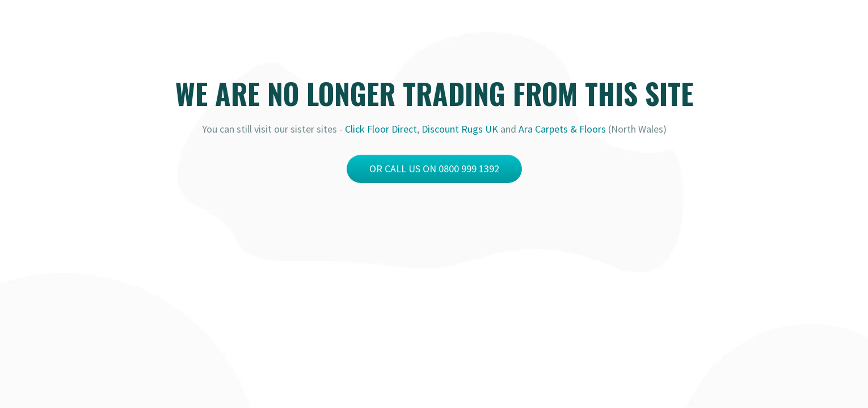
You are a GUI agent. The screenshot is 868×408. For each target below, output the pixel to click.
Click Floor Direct (381, 129)
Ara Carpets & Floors (562, 129)
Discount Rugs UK (460, 129)
